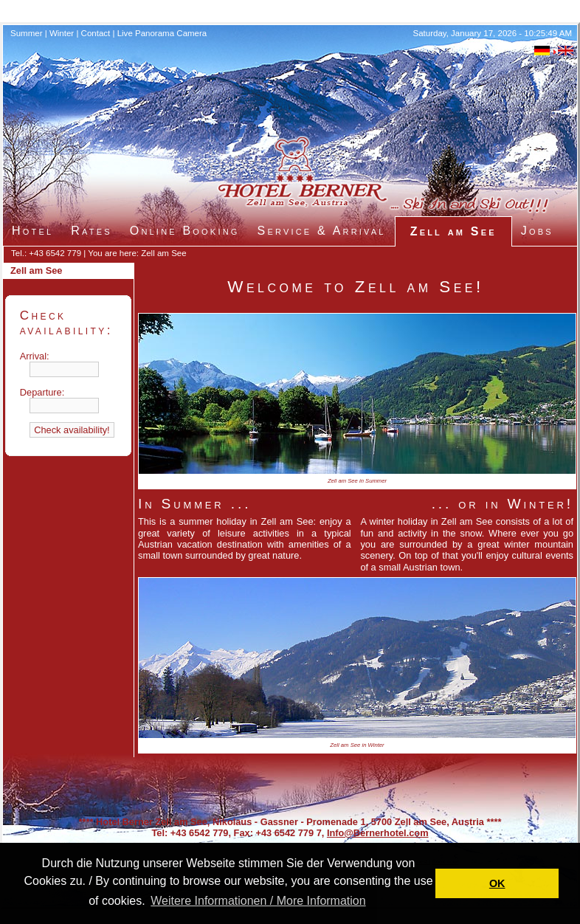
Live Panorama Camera (162, 33)
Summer (27, 33)
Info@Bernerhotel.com (378, 833)
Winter (62, 33)
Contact (96, 33)
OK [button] (497, 883)
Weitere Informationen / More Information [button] (258, 901)
